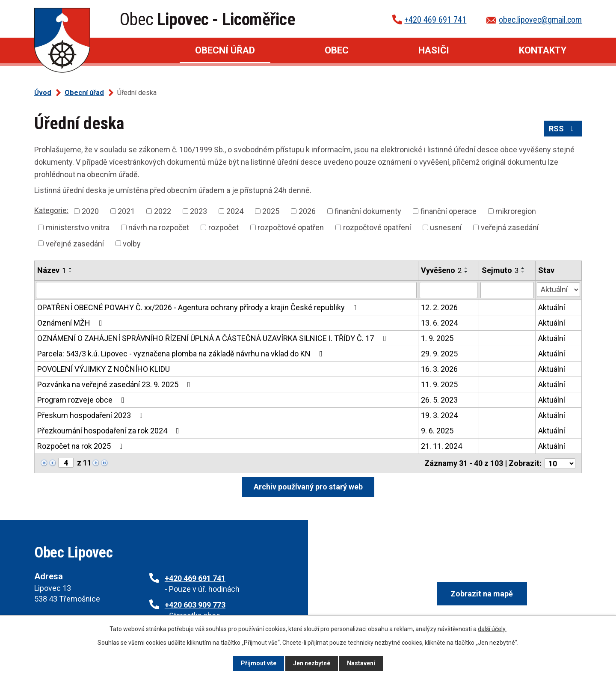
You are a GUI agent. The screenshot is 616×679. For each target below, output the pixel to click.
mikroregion (516, 211)
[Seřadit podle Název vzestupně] (71, 268)
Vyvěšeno (441, 270)
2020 (90, 211)
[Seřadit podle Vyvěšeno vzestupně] (466, 268)
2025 (271, 211)
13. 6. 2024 (439, 323)
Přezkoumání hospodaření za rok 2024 (110, 431)
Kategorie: (51, 210)
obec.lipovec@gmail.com (540, 20)
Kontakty (543, 50)
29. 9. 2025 (439, 354)
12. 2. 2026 (439, 307)
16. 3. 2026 (439, 369)
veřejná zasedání (510, 227)
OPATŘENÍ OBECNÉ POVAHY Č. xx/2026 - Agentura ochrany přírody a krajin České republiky (199, 307)
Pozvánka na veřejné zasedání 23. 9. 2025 (115, 384)
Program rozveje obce (83, 400)
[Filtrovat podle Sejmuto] (507, 290)
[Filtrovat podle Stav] (558, 289)
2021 (126, 211)
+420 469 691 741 (435, 20)
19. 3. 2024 (439, 415)
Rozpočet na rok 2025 (82, 446)
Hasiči (434, 50)
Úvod (125, 50)
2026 (307, 211)
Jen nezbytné (312, 663)
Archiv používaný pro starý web (308, 486)
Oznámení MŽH (71, 323)
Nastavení (361, 663)
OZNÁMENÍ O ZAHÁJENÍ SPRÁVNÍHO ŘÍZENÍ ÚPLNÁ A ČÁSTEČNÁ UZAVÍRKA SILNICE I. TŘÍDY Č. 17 (213, 338)
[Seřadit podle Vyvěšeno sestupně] (466, 272)
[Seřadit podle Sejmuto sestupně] (523, 272)
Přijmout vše (259, 663)
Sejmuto (500, 270)
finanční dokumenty (368, 211)
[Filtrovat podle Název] (226, 290)
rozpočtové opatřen (291, 227)
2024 (235, 211)
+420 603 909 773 (195, 605)
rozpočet (224, 227)
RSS (563, 129)
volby (132, 243)
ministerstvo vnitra (78, 227)
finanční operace (449, 211)
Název (52, 270)
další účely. (492, 629)
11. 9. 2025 (439, 384)
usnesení (446, 227)
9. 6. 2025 (437, 431)
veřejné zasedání (75, 243)
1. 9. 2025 (437, 338)
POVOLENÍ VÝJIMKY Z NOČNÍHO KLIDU (104, 369)
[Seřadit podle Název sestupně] (71, 272)
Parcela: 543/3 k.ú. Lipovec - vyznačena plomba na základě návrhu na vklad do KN (182, 354)
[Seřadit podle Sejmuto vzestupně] (523, 268)
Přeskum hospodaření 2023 (92, 415)
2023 (198, 211)
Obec (337, 50)
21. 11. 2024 (441, 446)
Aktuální (552, 307)
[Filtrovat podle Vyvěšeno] (449, 290)
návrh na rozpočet (159, 227)
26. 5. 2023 (439, 400)
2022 (163, 211)
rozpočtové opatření (377, 227)
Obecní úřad (225, 50)
